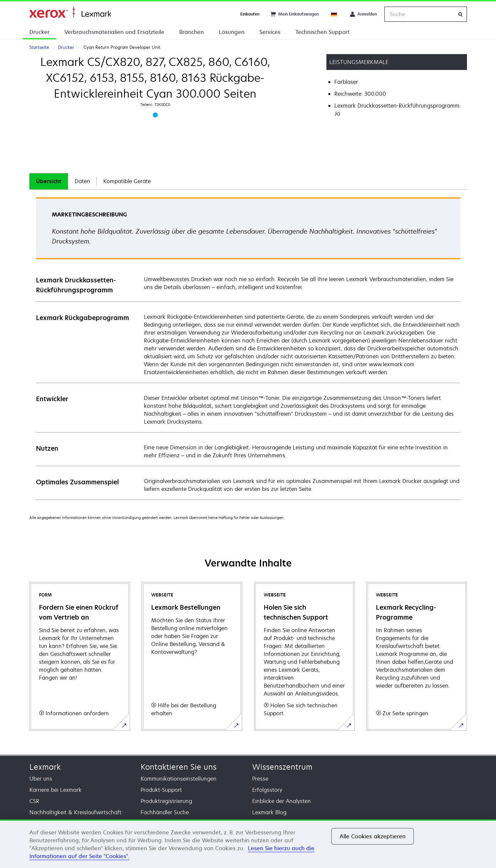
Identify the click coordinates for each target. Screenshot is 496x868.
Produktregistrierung (166, 801)
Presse (260, 779)
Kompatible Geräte (127, 181)
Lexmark (45, 767)
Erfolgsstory (267, 790)
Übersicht (49, 181)
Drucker (39, 32)
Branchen (192, 32)
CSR (34, 801)
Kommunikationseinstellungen (179, 779)
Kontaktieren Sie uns (179, 767)
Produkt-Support (161, 790)
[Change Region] (334, 14)
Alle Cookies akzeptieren (373, 836)
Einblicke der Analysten (281, 801)
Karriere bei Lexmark (55, 790)
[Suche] (460, 14)
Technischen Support (322, 32)
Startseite (70, 12)
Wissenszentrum (282, 767)
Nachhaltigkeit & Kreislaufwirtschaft (75, 812)
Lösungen (232, 32)
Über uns (41, 779)
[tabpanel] (248, 348)
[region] (248, 844)
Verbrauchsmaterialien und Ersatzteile (114, 32)
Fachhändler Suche (165, 812)
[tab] (49, 181)
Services (270, 32)
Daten (82, 181)
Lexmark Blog (269, 812)
